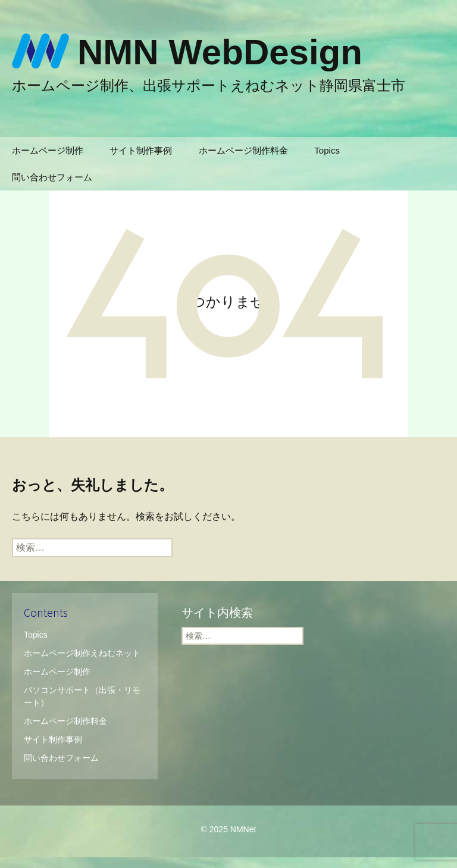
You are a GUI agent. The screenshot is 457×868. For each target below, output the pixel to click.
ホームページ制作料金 (243, 150)
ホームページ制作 (48, 150)
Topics (327, 150)
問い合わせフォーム (52, 177)
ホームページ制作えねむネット (82, 653)
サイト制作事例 (141, 150)
